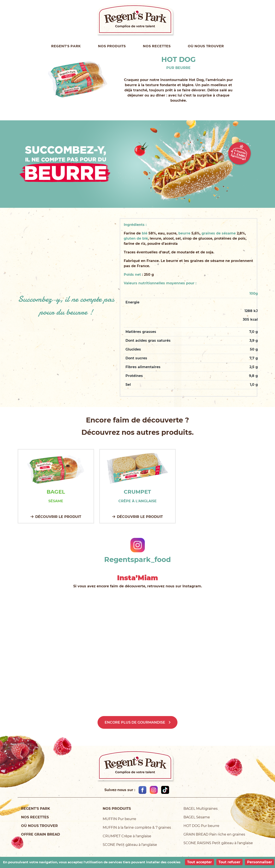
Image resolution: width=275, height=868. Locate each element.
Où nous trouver (206, 46)
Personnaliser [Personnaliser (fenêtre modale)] (260, 862)
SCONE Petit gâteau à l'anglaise (130, 845)
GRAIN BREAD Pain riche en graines (214, 834)
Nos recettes (157, 46)
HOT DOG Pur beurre (201, 826)
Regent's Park (66, 46)
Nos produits (112, 46)
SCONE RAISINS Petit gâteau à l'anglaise (218, 843)
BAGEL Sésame (197, 817)
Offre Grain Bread (40, 834)
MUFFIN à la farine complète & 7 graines (137, 827)
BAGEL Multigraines (201, 809)
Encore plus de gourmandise (135, 722)
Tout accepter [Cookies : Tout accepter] (199, 862)
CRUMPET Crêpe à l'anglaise (127, 836)
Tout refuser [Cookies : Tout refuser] (229, 862)
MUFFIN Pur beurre (119, 819)
